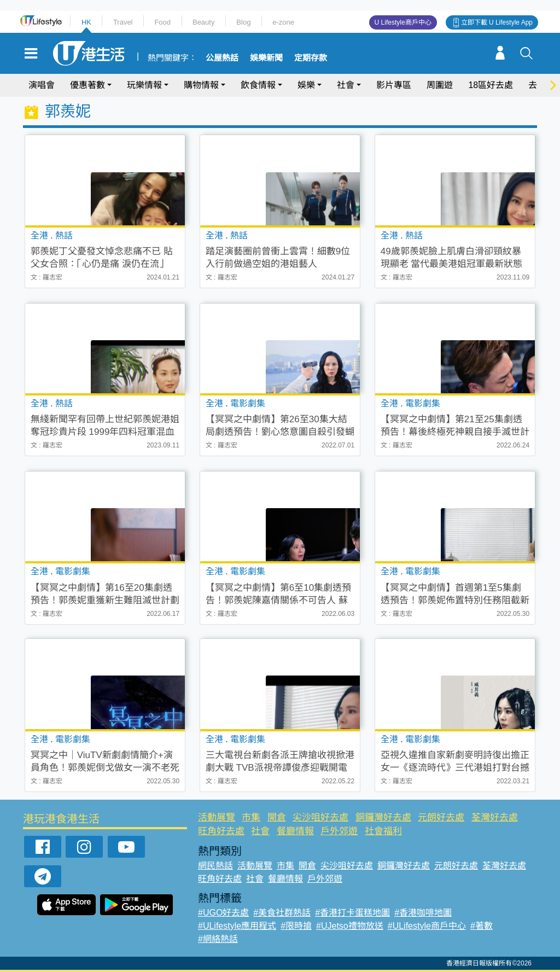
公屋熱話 (222, 58)
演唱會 (42, 85)
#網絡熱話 (218, 939)
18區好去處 (491, 85)
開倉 (277, 817)
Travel (123, 22)
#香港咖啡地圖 (423, 913)
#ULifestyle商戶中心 (427, 926)
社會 (346, 85)
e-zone (283, 22)
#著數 (482, 926)
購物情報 (201, 85)
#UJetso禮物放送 (350, 926)
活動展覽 (217, 817)
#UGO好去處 (223, 913)
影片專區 (394, 85)
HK (86, 22)
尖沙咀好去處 (320, 817)
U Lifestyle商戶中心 (403, 22)
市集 (251, 817)
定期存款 (311, 58)
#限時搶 (296, 926)
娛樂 (306, 85)
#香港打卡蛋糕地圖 (352, 913)
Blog (243, 22)
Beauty (203, 22)
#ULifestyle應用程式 (237, 926)
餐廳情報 (295, 831)
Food (162, 22)
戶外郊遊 (339, 831)
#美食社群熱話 (282, 913)
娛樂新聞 (266, 58)
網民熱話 (215, 866)
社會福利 (383, 831)
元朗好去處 (441, 817)
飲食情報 (258, 85)
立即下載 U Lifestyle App (497, 22)
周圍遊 (440, 85)
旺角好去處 (221, 831)
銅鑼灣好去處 (383, 817)
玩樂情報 (144, 85)
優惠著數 (87, 85)
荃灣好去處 (495, 817)
